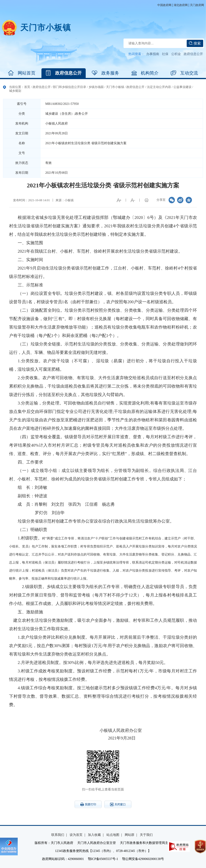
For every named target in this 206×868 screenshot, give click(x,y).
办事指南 (153, 54)
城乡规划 (15, 91)
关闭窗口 (118, 804)
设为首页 (76, 835)
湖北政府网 (181, 5)
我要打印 (88, 804)
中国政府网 (164, 5)
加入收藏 (94, 835)
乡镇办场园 (96, 87)
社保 (165, 54)
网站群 (130, 835)
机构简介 (145, 73)
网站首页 (22, 73)
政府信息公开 (193, 54)
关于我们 (146, 835)
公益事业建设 (182, 87)
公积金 (176, 54)
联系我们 (58, 835)
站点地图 (113, 835)
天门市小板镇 (46, 28)
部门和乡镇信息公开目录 (70, 87)
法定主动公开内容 (159, 87)
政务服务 (105, 73)
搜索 (195, 43)
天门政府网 (197, 5)
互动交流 (184, 73)
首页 (27, 87)
